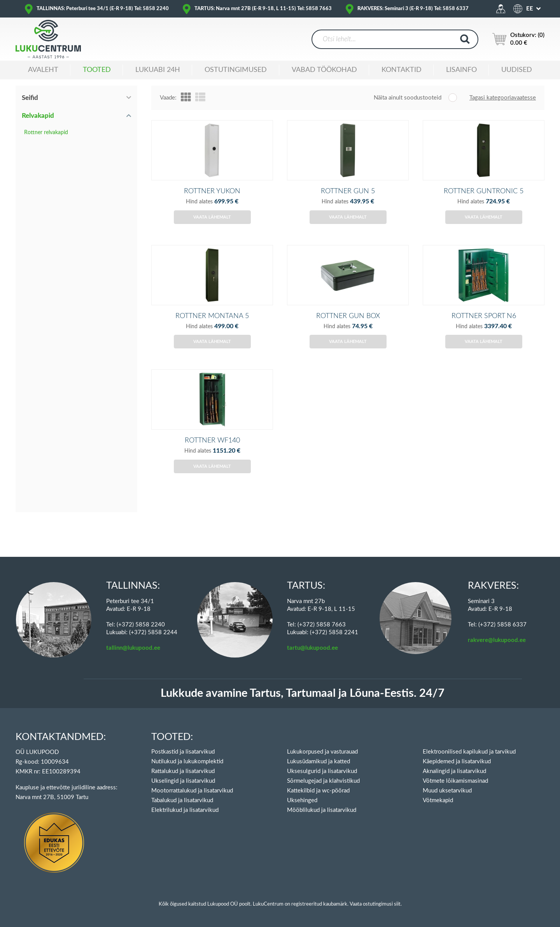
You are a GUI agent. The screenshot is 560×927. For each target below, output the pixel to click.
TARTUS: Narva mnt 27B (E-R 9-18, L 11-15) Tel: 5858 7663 (263, 9)
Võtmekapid (438, 800)
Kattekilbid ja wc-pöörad (318, 791)
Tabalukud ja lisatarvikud (182, 800)
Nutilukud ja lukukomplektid (187, 762)
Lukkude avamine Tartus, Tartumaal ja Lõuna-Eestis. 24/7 (303, 694)
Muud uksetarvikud (447, 791)
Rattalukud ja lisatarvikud (183, 771)
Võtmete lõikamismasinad (455, 781)
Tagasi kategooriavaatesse (503, 98)
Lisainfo (461, 70)
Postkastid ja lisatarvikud (183, 752)
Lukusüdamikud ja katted (318, 762)
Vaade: (168, 98)
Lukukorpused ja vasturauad (322, 752)
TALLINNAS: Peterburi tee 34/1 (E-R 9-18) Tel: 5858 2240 (103, 9)
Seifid (30, 98)
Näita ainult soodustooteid (408, 98)
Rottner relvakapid (46, 133)
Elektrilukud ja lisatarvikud (185, 810)
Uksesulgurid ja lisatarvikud (322, 771)
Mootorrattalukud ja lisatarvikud (192, 791)
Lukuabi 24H (158, 70)
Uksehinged (302, 800)
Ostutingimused (236, 70)
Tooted (97, 70)
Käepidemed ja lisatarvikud (457, 762)
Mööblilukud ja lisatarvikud (322, 810)
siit (397, 904)
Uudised (517, 70)
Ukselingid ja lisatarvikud (183, 781)
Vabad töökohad (324, 70)
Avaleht (43, 70)
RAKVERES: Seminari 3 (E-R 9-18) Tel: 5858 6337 (413, 9)
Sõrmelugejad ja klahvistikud (323, 781)
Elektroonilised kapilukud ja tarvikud (469, 752)
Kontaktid (402, 70)
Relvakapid (38, 116)
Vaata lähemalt (212, 230)
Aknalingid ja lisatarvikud (454, 771)
